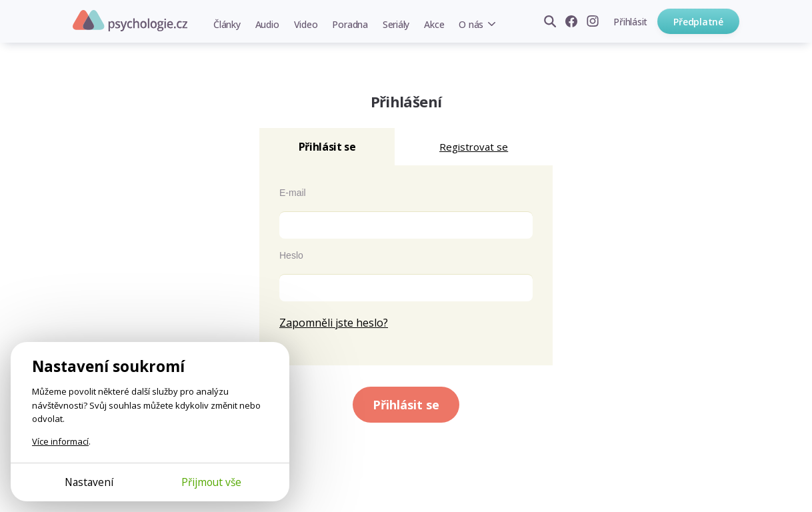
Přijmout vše (211, 482)
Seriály (396, 24)
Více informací (60, 441)
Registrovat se (474, 147)
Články (227, 24)
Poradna (350, 24)
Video (306, 24)
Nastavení (89, 482)
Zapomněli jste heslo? (334, 323)
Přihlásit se (406, 405)
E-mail (293, 193)
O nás (471, 24)
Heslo (291, 255)
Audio (267, 24)
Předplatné (698, 22)
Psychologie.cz (130, 21)
